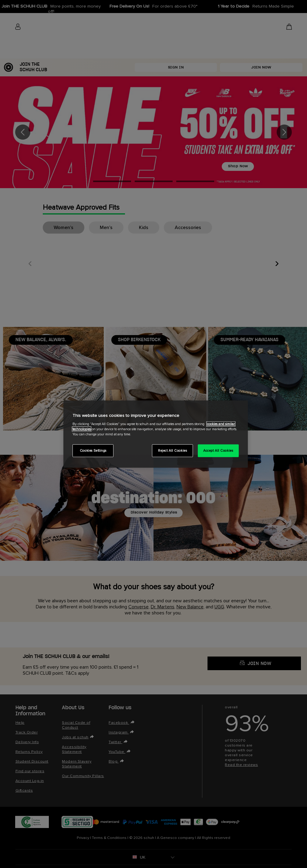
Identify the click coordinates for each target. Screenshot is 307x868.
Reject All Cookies (172, 451)
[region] (155, 434)
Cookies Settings (93, 451)
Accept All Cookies (218, 451)
